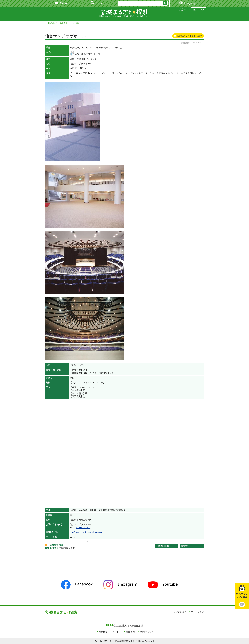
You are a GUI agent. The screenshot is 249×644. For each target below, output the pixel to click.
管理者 (184, 546)
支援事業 (130, 632)
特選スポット (65, 23)
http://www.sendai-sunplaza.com (86, 532)
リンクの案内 (180, 612)
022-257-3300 (83, 527)
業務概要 (103, 632)
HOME (52, 23)
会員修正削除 (162, 546)
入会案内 (117, 632)
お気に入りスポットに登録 (189, 36)
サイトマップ (197, 612)
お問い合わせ (146, 632)
